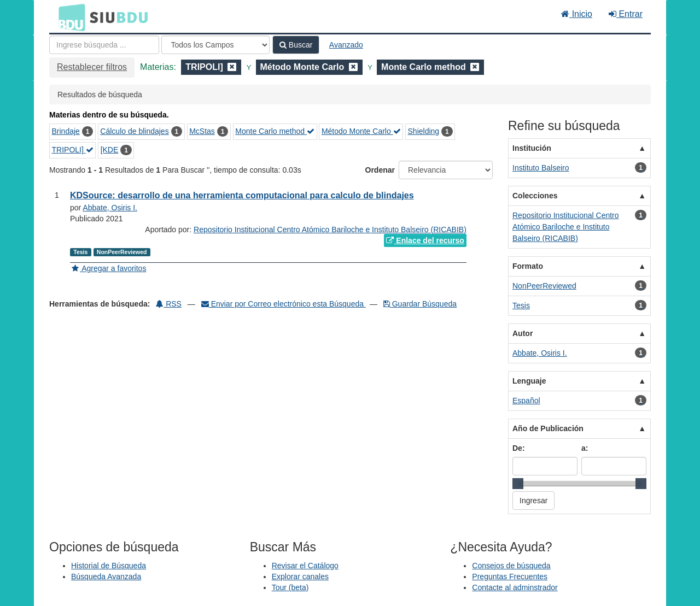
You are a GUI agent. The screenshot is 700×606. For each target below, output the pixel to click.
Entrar (626, 14)
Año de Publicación (548, 428)
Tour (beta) (290, 587)
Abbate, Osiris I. (110, 208)
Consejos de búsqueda (511, 566)
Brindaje (66, 131)
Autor (523, 333)
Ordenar (380, 170)
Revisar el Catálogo (305, 566)
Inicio (577, 14)
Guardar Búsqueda (420, 304)
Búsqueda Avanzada (106, 576)
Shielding (424, 131)
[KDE (110, 150)
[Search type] (215, 45)
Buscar (296, 45)
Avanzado (346, 45)
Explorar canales (300, 576)
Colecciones (535, 196)
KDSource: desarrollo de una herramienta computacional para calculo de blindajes (242, 195)
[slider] (518, 484)
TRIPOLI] (73, 150)
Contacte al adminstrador (515, 587)
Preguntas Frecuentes (510, 576)
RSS (169, 304)
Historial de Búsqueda (109, 566)
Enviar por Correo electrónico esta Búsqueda (284, 304)
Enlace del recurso (425, 240)
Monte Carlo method (275, 131)
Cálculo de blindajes (134, 131)
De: (519, 448)
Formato (528, 266)
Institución (532, 148)
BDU (69, 17)
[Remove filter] (232, 67)
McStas (202, 131)
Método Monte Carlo (361, 131)
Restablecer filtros (92, 67)
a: (585, 448)
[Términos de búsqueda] (104, 45)
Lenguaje (529, 381)
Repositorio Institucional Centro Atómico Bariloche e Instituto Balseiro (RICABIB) (330, 230)
